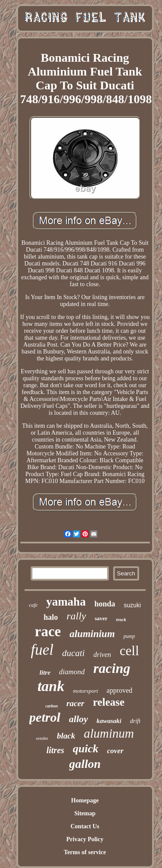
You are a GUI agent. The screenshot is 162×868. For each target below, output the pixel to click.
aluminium (92, 634)
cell (129, 651)
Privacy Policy (85, 839)
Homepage (85, 800)
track (121, 619)
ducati (74, 653)
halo (51, 617)
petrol (45, 717)
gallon (85, 764)
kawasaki (109, 721)
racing (112, 668)
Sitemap (85, 813)
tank (51, 686)
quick (86, 749)
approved (120, 690)
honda (105, 604)
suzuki (132, 605)
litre (45, 672)
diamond (72, 672)
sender (42, 738)
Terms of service (85, 852)
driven (102, 655)
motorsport (86, 691)
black (66, 736)
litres (55, 750)
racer (75, 703)
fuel (42, 650)
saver (101, 618)
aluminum (109, 733)
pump (129, 636)
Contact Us (85, 826)
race (48, 631)
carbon (52, 706)
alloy (79, 719)
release (109, 702)
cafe (33, 605)
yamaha (66, 602)
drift (135, 721)
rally (76, 616)
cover (115, 751)
